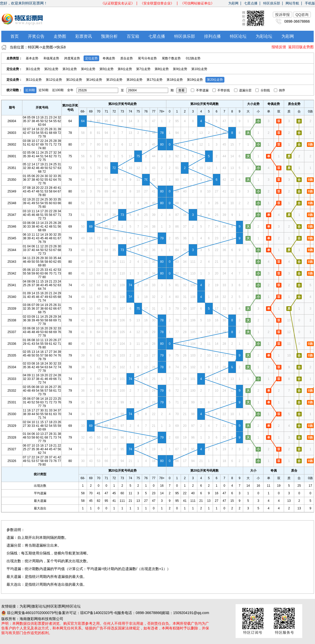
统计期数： (14, 90)
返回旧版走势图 (301, 47)
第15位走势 (114, 80)
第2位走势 (51, 69)
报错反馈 (279, 47)
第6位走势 (125, 69)
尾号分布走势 (147, 58)
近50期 (43, 90)
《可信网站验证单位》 (197, 3)
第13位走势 (74, 80)
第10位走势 (199, 69)
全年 (70, 90)
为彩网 (233, 3)
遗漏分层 (243, 90)
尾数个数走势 (171, 58)
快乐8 (61, 47)
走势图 (60, 36)
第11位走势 (34, 80)
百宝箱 (133, 36)
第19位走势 (195, 80)
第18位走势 (175, 80)
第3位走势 (70, 69)
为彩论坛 (264, 36)
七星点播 (251, 3)
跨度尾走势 (72, 58)
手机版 (310, 3)
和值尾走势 (51, 58)
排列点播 (212, 36)
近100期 (58, 90)
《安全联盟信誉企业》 (157, 3)
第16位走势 (134, 80)
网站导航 (292, 3)
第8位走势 (162, 69)
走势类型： (14, 58)
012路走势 (193, 58)
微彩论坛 (39, 606)
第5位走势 (107, 69)
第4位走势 (88, 69)
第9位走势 (180, 69)
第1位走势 (33, 69)
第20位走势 (215, 80)
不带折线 (222, 90)
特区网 (33, 47)
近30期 (30, 90)
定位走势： (14, 69)
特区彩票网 (56, 606)
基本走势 (32, 58)
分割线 (263, 90)
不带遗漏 (200, 90)
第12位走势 (54, 80)
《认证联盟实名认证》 (118, 3)
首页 (15, 36)
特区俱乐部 (272, 3)
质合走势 (127, 58)
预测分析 (109, 36)
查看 (181, 90)
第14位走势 (94, 80)
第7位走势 (143, 69)
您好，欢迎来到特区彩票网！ (24, 3)
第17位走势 (155, 80)
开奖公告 (36, 36)
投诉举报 (282, 15)
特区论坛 (238, 36)
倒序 (279, 90)
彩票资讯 (84, 36)
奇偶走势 (109, 58)
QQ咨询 (302, 15)
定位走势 (91, 58)
